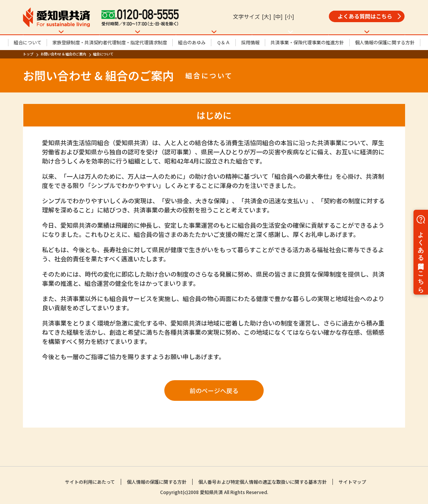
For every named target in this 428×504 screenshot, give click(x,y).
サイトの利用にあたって (90, 483)
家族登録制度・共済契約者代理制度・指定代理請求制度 (110, 62)
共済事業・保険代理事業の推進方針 (307, 62)
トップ (28, 74)
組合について (28, 62)
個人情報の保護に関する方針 (385, 62)
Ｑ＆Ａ (223, 62)
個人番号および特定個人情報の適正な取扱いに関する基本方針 (263, 483)
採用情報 (250, 62)
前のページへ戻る (214, 410)
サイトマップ (352, 483)
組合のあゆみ (192, 62)
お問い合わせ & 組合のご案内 (63, 74)
